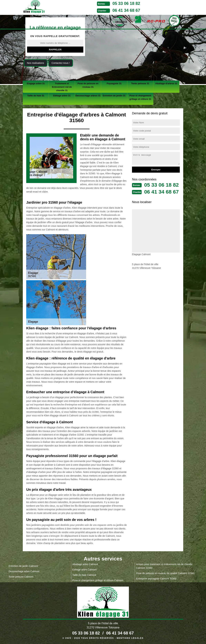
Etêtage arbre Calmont (84, 570)
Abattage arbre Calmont (85, 564)
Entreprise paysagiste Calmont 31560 (156, 579)
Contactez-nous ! (61, 63)
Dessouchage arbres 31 (88, 96)
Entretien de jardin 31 (114, 96)
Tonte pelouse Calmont (21, 577)
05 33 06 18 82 (126, 3)
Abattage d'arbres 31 (166, 83)
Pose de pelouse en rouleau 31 (88, 85)
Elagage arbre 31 (36, 83)
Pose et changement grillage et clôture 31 (140, 97)
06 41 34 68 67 (126, 10)
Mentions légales (130, 638)
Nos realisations (36, 63)
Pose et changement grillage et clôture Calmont (98, 580)
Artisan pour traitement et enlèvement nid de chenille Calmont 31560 (164, 566)
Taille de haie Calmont (84, 575)
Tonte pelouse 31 (140, 83)
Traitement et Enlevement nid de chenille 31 (62, 87)
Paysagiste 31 (114, 83)
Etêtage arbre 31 (62, 96)
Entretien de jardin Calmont (23, 566)
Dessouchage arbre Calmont (24, 571)
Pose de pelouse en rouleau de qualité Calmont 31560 (165, 573)
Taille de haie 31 (36, 96)
